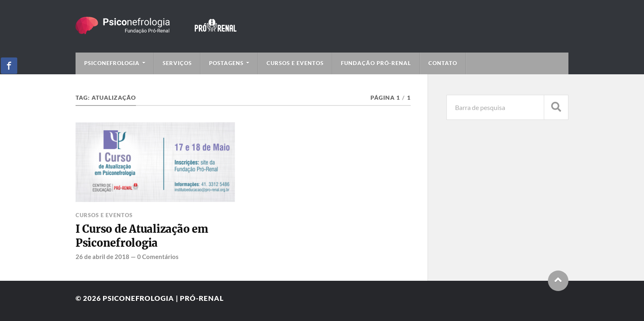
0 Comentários (158, 257)
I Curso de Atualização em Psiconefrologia (142, 236)
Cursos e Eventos (295, 63)
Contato (443, 63)
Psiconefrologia (112, 63)
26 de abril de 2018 (102, 257)
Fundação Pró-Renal (376, 63)
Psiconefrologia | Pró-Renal (163, 298)
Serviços (177, 63)
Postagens (226, 63)
